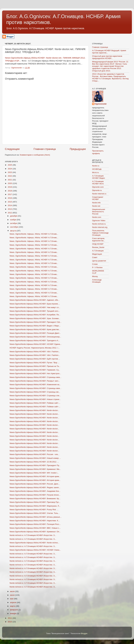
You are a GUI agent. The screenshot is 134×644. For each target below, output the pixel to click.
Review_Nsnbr (98, 247)
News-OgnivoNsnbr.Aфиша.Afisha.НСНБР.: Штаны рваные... (36, 517)
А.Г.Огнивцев (98, 251)
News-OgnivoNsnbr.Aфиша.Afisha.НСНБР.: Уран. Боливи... (35, 318)
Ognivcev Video (99, 221)
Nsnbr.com (97, 217)
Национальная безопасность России (99, 212)
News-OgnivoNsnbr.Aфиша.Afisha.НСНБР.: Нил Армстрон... (35, 373)
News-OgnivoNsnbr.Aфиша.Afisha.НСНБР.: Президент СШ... (36, 322)
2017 (10, 194)
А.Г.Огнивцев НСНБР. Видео (99, 177)
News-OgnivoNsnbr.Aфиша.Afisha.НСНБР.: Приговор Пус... (35, 502)
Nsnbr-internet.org (100, 227)
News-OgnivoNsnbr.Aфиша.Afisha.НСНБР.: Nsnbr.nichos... (34, 543)
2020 (10, 183)
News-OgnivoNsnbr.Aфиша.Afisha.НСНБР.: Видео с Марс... (35, 326)
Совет (95, 257)
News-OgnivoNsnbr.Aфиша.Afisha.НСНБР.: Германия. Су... (35, 370)
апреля (13, 602)
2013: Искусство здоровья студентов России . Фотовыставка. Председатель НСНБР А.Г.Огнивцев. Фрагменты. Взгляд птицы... (110, 77)
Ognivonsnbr (101, 104)
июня (13, 595)
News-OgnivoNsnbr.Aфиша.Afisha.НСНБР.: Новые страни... (35, 399)
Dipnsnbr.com (98, 187)
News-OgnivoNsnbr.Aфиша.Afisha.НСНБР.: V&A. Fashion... (35, 352)
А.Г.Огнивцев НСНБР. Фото (98, 183)
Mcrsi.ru (95, 172)
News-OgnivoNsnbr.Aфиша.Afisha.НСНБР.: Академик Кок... (35, 491)
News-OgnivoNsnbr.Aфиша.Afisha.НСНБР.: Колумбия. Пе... (35, 315)
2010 (10, 622)
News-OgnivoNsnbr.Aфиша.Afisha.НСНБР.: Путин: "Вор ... (34, 363)
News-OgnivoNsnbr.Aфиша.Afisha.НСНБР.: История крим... (35, 476)
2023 (10, 172)
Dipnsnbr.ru (97, 190)
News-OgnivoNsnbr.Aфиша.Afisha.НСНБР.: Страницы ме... (35, 392)
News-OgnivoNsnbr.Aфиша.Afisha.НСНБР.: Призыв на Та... (35, 366)
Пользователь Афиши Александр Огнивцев (100, 233)
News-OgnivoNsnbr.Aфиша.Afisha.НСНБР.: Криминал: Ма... (35, 469)
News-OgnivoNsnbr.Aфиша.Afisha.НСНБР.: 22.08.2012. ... (34, 462)
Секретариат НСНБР (98, 198)
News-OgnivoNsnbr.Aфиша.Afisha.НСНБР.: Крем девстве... (35, 329)
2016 (10, 198)
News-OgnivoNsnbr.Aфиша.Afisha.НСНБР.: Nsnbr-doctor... (34, 410)
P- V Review (97, 267)
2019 (10, 187)
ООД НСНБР (98, 244)
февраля (14, 610)
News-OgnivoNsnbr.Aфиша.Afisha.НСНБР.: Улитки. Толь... (35, 513)
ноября (13, 220)
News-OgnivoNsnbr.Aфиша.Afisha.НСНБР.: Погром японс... (35, 495)
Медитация (97, 254)
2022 (10, 176)
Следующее (12, 149)
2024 (10, 169)
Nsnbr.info (96, 203)
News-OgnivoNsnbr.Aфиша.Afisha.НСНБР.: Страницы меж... (36, 377)
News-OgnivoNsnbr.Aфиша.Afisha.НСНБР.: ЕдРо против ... (35, 359)
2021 (10, 180)
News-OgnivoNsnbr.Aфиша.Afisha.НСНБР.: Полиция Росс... (35, 524)
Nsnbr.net (96, 206)
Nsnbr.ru (96, 166)
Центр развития (99, 261)
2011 (10, 618)
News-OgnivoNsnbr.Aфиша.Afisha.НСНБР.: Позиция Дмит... (35, 333)
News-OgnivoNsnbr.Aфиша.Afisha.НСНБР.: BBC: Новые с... (35, 528)
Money (95, 276)
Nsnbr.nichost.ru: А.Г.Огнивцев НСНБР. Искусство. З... (33, 535)
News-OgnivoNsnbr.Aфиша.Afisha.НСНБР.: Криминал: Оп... (35, 532)
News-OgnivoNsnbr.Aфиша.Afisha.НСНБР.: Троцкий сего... (35, 311)
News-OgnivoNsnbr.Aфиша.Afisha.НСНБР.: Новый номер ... (35, 458)
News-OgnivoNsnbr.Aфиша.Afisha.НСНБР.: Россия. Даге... (35, 484)
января (13, 613)
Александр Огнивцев (97, 281)
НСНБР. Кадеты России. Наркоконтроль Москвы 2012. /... (35, 348)
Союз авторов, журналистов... (99, 240)
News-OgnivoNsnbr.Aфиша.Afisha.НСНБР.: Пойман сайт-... (35, 403)
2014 (10, 205)
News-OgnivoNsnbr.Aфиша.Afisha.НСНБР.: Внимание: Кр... (35, 499)
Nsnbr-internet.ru (99, 194)
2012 (10, 213)
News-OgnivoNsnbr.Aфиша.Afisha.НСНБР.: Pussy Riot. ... (34, 510)
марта (13, 606)
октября (14, 223)
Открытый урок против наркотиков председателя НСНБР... (107, 57)
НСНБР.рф (97, 169)
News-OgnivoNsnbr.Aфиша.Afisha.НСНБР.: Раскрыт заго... (35, 381)
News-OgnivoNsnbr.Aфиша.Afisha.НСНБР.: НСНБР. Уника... (35, 550)
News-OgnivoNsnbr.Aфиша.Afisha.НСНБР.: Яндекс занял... (35, 487)
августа (14, 231)
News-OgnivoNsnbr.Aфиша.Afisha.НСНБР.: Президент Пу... (35, 465)
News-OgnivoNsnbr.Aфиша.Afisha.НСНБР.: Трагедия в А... (35, 341)
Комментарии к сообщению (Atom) (35, 155)
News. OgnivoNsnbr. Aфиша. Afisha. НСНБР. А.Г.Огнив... (34, 234)
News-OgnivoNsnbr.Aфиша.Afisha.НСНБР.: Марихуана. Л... (35, 506)
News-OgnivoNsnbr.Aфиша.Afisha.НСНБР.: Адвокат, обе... (35, 300)
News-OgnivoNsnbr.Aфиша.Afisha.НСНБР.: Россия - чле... (35, 454)
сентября (14, 227)
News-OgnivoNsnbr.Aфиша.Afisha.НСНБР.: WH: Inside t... (34, 473)
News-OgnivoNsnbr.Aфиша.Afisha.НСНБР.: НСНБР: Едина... (36, 344)
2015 (10, 202)
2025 (10, 165)
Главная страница (45, 149)
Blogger (84, 633)
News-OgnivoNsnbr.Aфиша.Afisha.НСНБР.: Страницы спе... (35, 396)
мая (12, 599)
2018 (10, 191)
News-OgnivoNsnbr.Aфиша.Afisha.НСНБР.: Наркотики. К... (35, 521)
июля (13, 591)
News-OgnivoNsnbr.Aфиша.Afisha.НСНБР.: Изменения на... (35, 385)
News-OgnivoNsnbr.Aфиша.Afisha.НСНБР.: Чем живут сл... (35, 307)
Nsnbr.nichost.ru (99, 224)
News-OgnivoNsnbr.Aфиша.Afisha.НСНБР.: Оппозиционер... (35, 337)
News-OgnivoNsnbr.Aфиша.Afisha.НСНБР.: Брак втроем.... (35, 304)
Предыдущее (78, 149)
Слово (95, 264)
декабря (14, 216)
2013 (10, 209)
